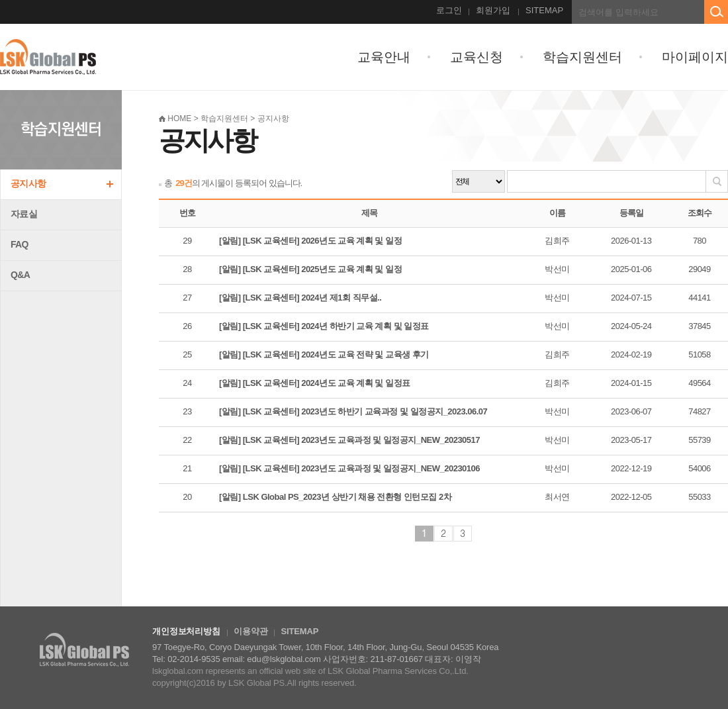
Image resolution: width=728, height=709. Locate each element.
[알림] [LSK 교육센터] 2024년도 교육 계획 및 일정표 (315, 383)
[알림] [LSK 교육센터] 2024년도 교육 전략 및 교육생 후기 (324, 354)
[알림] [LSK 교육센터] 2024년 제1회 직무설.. (300, 298)
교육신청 (477, 57)
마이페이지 (695, 57)
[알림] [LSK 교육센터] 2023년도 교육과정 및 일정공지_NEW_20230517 (349, 440)
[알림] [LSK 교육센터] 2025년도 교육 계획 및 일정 (310, 269)
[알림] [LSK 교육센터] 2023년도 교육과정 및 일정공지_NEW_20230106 (349, 468)
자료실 (24, 214)
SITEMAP (544, 10)
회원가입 (493, 10)
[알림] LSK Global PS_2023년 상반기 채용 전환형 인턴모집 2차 (335, 497)
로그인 (449, 10)
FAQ (20, 244)
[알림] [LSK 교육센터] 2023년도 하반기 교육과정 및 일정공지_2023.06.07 (353, 411)
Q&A (20, 275)
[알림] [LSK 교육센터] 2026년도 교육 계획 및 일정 (310, 241)
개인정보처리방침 (186, 631)
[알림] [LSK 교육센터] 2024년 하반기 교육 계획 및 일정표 (324, 326)
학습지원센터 (582, 57)
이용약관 (250, 631)
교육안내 (384, 57)
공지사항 (28, 183)
